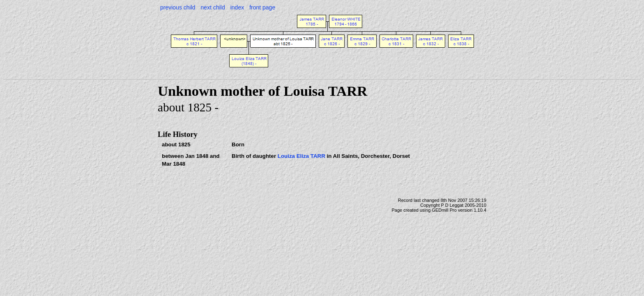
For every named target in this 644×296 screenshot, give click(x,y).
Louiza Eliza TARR (301, 156)
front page (262, 7)
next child (213, 7)
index (237, 7)
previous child (178, 7)
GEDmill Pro (444, 210)
